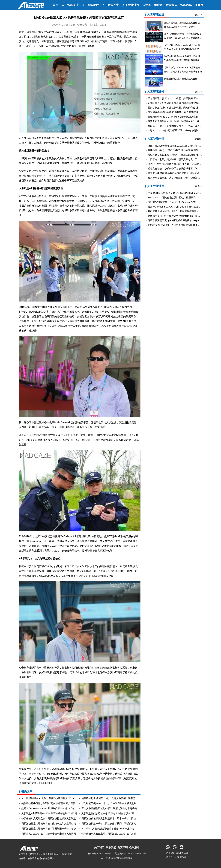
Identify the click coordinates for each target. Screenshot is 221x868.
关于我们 (99, 847)
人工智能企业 (70, 5)
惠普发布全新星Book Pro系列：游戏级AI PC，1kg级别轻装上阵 (181, 121)
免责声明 (123, 847)
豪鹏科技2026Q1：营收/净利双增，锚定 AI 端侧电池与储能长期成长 (184, 150)
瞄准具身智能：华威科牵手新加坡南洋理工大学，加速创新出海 (181, 169)
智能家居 (171, 5)
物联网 (158, 5)
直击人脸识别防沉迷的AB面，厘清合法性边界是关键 (109, 808)
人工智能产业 (110, 5)
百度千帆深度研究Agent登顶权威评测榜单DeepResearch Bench (181, 220)
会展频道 (134, 847)
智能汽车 (186, 5)
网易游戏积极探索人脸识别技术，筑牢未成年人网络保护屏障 (113, 818)
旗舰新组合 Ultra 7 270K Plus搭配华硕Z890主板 (173, 117)
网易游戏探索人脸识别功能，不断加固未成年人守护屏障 (51, 829)
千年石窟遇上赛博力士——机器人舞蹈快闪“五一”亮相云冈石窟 (181, 98)
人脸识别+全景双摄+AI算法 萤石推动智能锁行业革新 (49, 813)
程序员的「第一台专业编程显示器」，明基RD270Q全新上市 (180, 126)
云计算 (147, 5)
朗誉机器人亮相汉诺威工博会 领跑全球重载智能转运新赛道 (179, 103)
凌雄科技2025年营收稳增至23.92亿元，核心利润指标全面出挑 (181, 146)
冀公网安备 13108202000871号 (130, 854)
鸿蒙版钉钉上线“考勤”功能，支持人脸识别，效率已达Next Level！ (116, 798)
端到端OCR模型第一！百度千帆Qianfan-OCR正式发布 (176, 202)
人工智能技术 (131, 5)
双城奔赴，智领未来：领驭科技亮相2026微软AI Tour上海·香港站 (182, 155)
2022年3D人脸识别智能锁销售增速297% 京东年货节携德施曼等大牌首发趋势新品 (124, 829)
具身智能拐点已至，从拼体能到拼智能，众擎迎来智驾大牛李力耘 (182, 178)
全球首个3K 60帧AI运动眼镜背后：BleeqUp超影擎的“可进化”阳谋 (182, 130)
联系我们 (111, 847)
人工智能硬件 (90, 5)
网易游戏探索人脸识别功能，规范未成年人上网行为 (49, 823)
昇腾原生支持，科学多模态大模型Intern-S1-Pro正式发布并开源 (181, 216)
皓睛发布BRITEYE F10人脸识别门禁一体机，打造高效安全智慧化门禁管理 (61, 808)
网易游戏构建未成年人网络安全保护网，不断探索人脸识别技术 (115, 823)
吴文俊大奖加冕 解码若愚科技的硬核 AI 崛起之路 (174, 173)
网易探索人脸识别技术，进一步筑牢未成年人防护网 (49, 834)
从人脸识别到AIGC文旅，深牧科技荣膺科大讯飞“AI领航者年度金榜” (57, 798)
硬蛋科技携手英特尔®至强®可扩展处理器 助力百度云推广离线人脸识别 (59, 803)
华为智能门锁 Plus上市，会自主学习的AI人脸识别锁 (109, 803)
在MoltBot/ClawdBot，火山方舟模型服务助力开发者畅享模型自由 (182, 225)
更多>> (198, 15)
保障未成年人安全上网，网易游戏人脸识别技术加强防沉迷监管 (115, 834)
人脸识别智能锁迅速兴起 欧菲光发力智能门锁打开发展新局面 (114, 813)
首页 (56, 5)
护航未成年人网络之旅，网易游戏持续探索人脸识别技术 (51, 818)
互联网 (199, 5)
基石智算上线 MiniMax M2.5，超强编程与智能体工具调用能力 (180, 211)
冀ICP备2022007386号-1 (100, 854)
